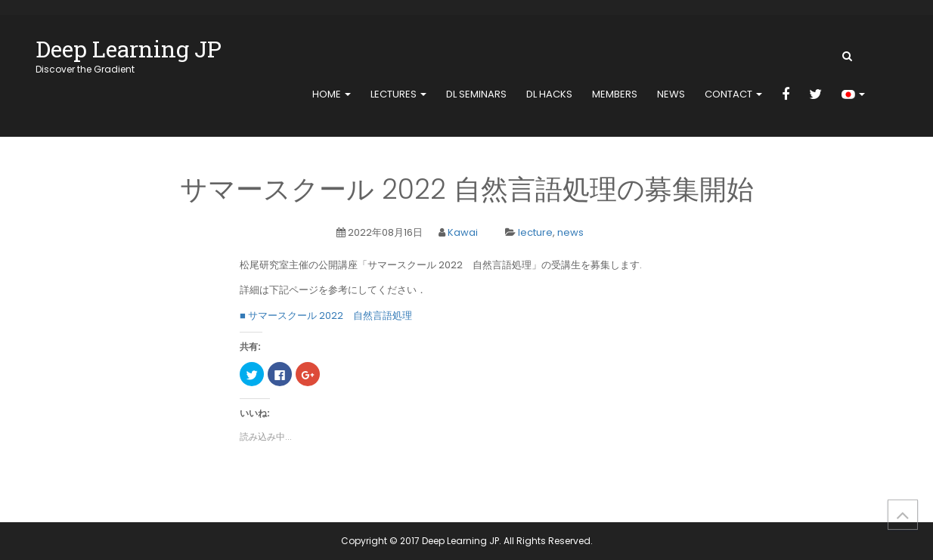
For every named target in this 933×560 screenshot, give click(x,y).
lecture (535, 232)
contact (733, 94)
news (671, 94)
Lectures (398, 94)
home (332, 94)
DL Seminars (476, 94)
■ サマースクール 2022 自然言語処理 (326, 316)
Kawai (463, 232)
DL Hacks (549, 94)
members (615, 94)
